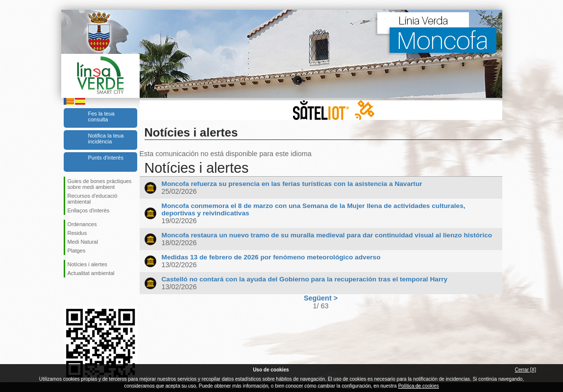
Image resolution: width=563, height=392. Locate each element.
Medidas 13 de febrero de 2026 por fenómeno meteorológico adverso (271, 257)
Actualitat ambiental (91, 273)
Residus (77, 233)
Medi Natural (83, 242)
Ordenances (82, 224)
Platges (77, 251)
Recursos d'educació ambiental (93, 199)
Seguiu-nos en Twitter (86, 293)
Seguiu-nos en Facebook (70, 293)
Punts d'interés (106, 158)
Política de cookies (418, 386)
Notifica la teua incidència (106, 138)
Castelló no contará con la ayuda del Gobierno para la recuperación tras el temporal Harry (305, 279)
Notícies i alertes (87, 264)
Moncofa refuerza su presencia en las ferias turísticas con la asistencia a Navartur (292, 184)
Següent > (321, 298)
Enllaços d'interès (89, 210)
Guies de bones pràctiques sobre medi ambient (100, 184)
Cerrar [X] (526, 370)
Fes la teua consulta (101, 116)
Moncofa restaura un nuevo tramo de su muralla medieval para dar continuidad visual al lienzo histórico (327, 235)
